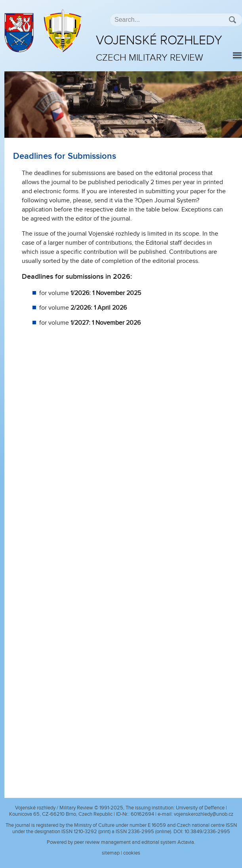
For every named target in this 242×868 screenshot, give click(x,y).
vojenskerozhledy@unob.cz (204, 814)
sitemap (111, 853)
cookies (132, 853)
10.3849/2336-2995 (207, 832)
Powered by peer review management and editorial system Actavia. (121, 842)
